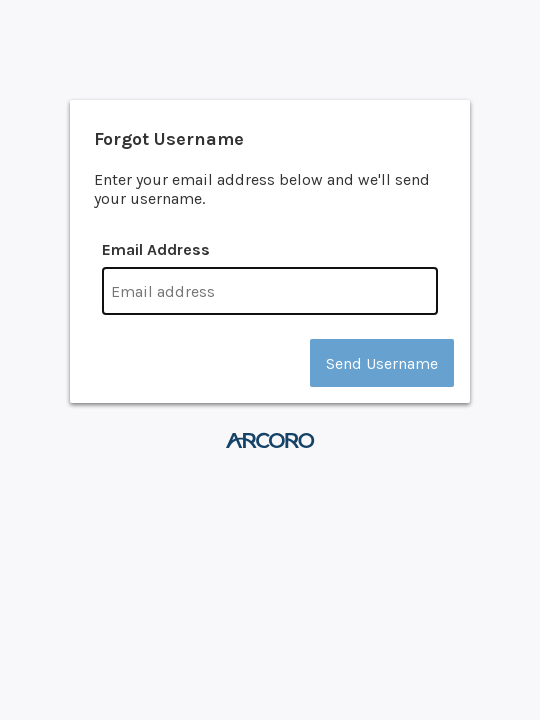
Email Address (156, 249)
